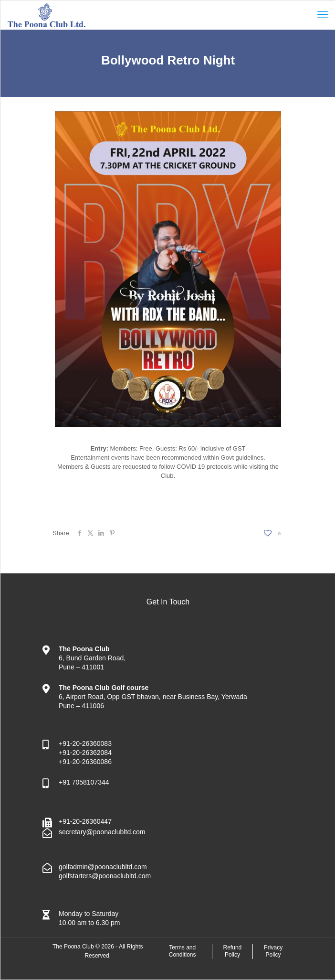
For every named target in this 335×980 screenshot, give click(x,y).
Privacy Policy (273, 951)
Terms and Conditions (183, 951)
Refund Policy (233, 951)
